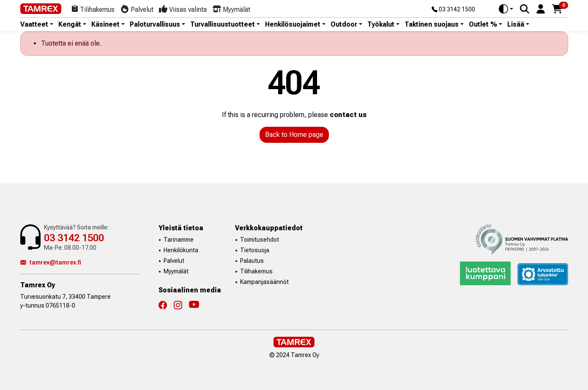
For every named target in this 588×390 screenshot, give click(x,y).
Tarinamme (179, 240)
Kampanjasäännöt (264, 282)
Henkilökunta (181, 250)
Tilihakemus (256, 271)
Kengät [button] (70, 25)
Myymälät (176, 271)
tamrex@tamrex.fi (51, 262)
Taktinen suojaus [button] (432, 25)
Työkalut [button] (381, 25)
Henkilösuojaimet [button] (293, 25)
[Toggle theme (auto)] (506, 9)
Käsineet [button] (105, 25)
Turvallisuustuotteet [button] (223, 25)
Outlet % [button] (483, 25)
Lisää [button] (516, 25)
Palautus (252, 261)
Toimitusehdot (260, 240)
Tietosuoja (255, 250)
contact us (348, 115)
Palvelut (174, 261)
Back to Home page (294, 135)
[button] (541, 8)
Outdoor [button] (344, 25)
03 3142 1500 (453, 10)
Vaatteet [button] (34, 25)
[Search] (525, 9)
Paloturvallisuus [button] (155, 25)
